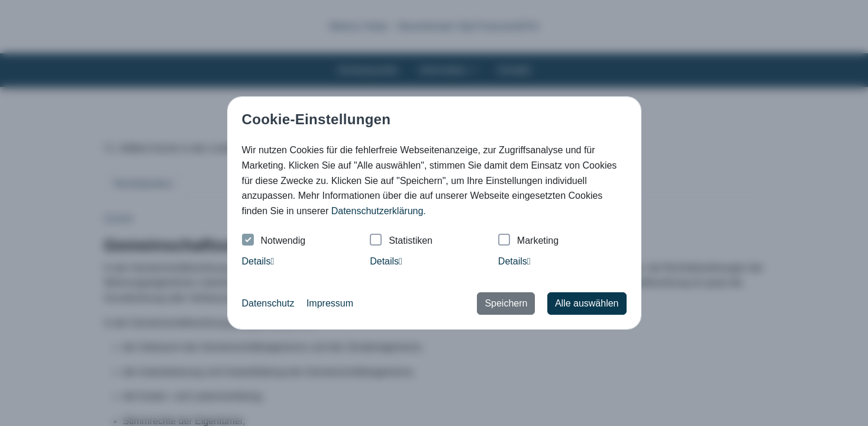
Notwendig (274, 241)
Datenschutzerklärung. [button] (379, 211)
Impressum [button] (330, 303)
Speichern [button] (506, 303)
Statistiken (401, 241)
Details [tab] (258, 261)
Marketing (528, 241)
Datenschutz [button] (268, 303)
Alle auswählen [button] (587, 303)
